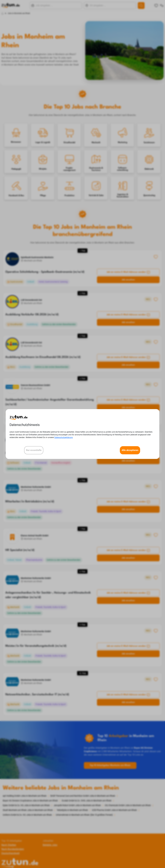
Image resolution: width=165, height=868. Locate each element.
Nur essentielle (34, 450)
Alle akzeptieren (130, 450)
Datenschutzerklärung (64, 437)
